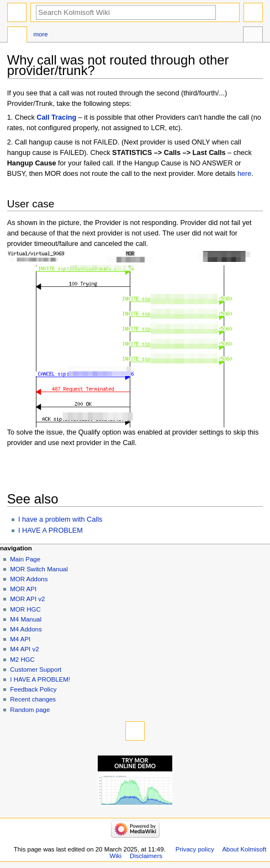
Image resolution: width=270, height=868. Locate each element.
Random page (30, 710)
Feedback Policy (33, 689)
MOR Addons (29, 579)
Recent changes (33, 699)
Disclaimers (146, 856)
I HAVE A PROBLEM (51, 531)
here (244, 174)
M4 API (20, 639)
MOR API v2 (27, 599)
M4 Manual (26, 619)
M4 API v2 (24, 649)
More (40, 34)
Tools (253, 36)
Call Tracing (56, 117)
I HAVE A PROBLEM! (40, 679)
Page (17, 36)
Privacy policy (195, 849)
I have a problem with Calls (60, 519)
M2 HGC (22, 660)
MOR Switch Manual (39, 569)
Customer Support (36, 669)
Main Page (25, 559)
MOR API (23, 589)
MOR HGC (25, 609)
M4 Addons (26, 629)
